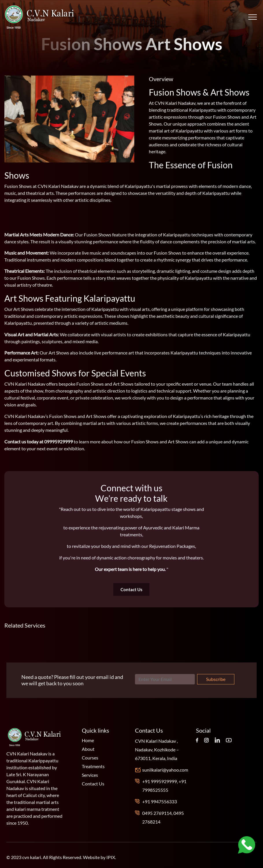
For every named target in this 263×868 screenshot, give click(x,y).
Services (90, 775)
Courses (90, 758)
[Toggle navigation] (253, 17)
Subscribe (216, 679)
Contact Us (131, 589)
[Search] (165, 679)
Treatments (93, 766)
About (88, 749)
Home (88, 740)
